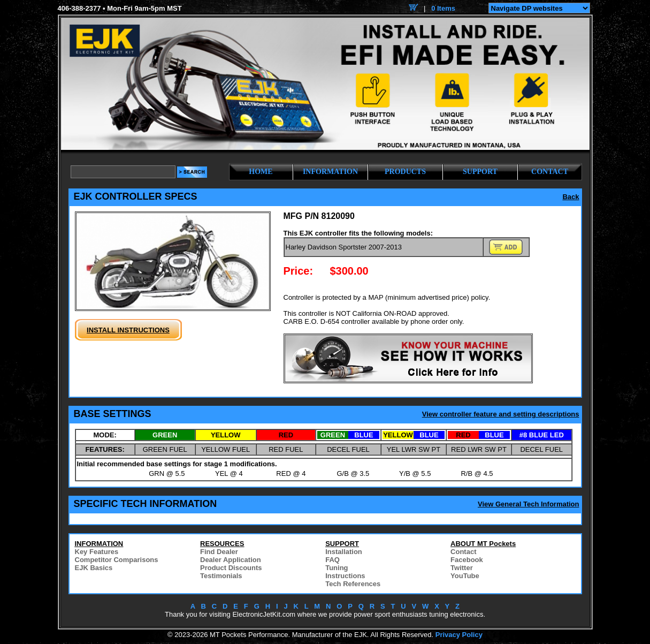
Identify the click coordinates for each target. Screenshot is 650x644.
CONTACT (550, 172)
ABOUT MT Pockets (483, 544)
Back (571, 197)
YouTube (465, 576)
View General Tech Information (529, 504)
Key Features (97, 552)
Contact (463, 552)
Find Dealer (219, 552)
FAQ (332, 560)
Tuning (337, 568)
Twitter (462, 568)
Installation (344, 552)
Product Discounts (231, 568)
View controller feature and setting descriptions (501, 414)
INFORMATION (330, 172)
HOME (261, 172)
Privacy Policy (459, 635)
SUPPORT (480, 172)
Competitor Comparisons (117, 560)
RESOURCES (222, 544)
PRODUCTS (405, 172)
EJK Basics (94, 568)
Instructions (345, 576)
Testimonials (221, 576)
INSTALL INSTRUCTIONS (128, 330)
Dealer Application (231, 560)
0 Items (443, 8)
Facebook (467, 560)
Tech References (353, 584)
